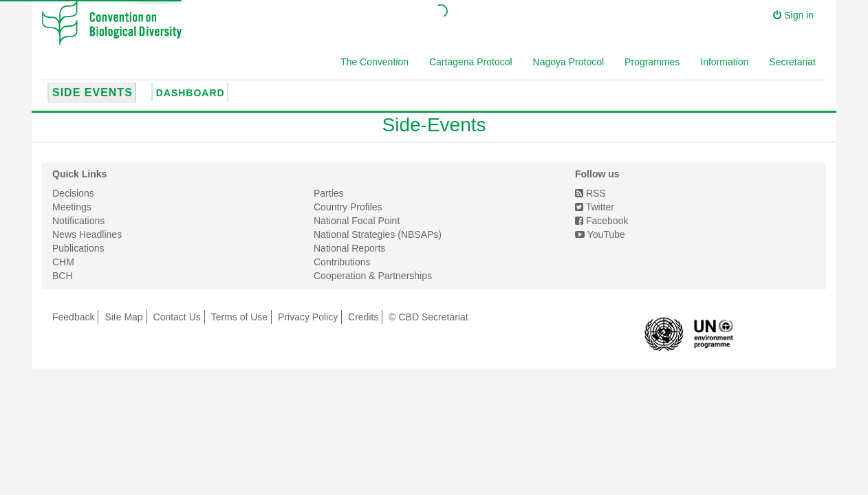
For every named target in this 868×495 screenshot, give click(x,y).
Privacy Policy (308, 317)
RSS (590, 193)
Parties (329, 193)
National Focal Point (357, 221)
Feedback (73, 317)
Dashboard (191, 93)
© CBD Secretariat (428, 317)
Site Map (123, 317)
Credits (363, 317)
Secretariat (792, 62)
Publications (78, 248)
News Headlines (87, 234)
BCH (63, 276)
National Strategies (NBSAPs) (378, 234)
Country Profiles (348, 207)
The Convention (375, 62)
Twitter (595, 207)
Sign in (793, 15)
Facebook (601, 221)
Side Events (93, 92)
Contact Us (177, 317)
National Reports (349, 248)
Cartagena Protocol (471, 62)
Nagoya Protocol (569, 62)
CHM (63, 262)
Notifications (78, 221)
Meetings (72, 207)
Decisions (73, 193)
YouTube (600, 234)
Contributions (342, 262)
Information (724, 62)
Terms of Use (239, 317)
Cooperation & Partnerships (373, 276)
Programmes (652, 62)
